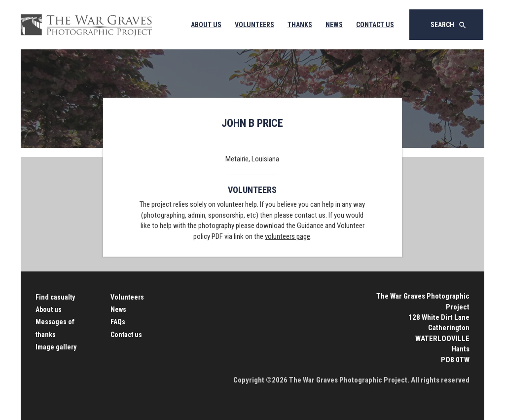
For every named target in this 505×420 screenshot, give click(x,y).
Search (449, 25)
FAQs (118, 322)
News (334, 25)
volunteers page (288, 236)
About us (49, 309)
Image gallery (56, 347)
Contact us (126, 335)
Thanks (300, 25)
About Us (206, 25)
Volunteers (254, 25)
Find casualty (55, 297)
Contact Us (375, 25)
